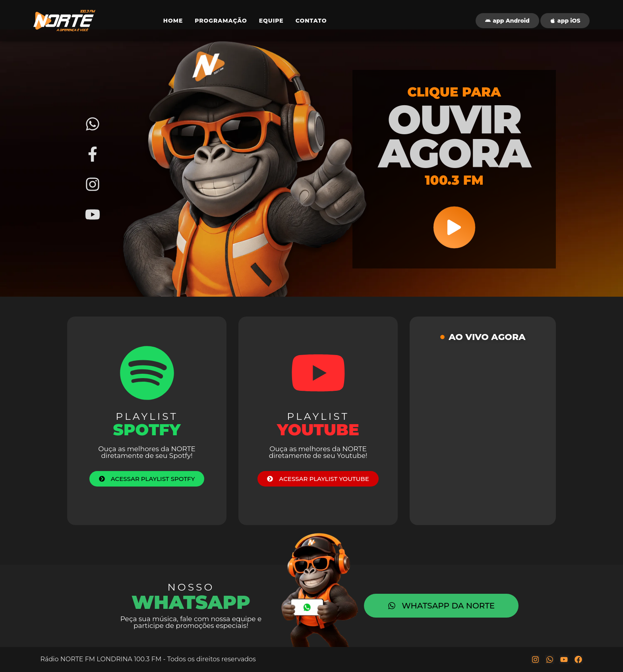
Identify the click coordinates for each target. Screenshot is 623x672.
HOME (173, 21)
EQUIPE (271, 21)
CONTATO (311, 21)
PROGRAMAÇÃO (221, 21)
